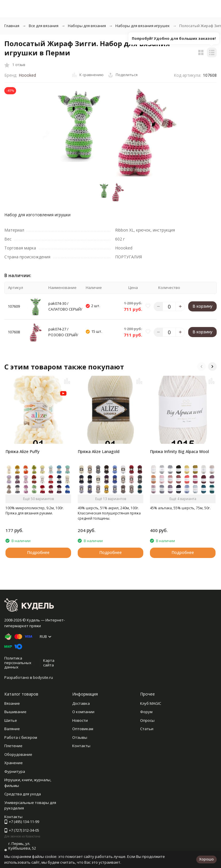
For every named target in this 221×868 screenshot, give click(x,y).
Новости (80, 720)
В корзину (202, 306)
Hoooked (27, 75)
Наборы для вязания (87, 26)
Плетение (13, 746)
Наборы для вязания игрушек (143, 26)
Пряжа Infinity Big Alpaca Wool (179, 451)
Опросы (147, 720)
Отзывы (80, 737)
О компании (83, 712)
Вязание (12, 703)
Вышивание (15, 712)
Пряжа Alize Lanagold (99, 451)
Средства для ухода (23, 794)
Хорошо (206, 859)
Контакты (81, 746)
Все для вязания (44, 26)
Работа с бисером (21, 737)
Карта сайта (49, 663)
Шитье (11, 720)
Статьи (147, 729)
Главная (12, 26)
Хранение (14, 763)
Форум (146, 712)
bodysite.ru (43, 677)
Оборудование (18, 754)
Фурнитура (15, 771)
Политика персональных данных (18, 663)
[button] (201, 367)
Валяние (12, 729)
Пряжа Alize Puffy (22, 451)
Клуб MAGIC (151, 703)
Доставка (81, 703)
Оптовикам (83, 729)
